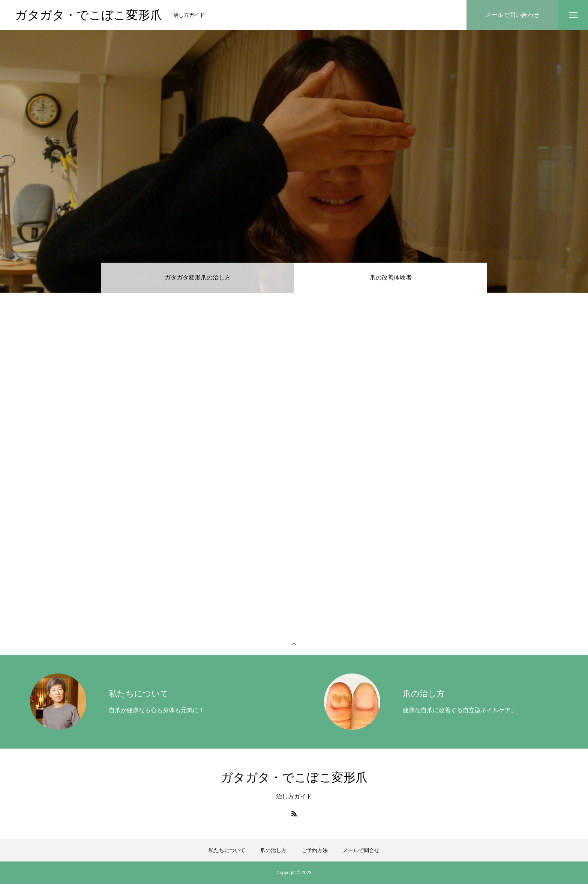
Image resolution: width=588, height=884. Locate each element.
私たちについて (227, 850)
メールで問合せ (361, 850)
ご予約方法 (315, 850)
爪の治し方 (273, 850)
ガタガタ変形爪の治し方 (198, 277)
